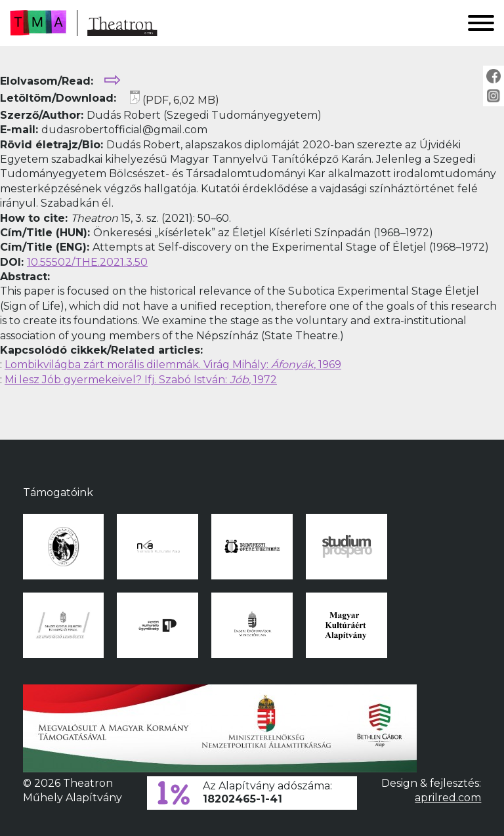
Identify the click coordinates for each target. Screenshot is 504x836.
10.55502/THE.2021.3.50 (87, 262)
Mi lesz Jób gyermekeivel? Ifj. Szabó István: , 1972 (141, 380)
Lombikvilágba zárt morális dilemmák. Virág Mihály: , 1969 (173, 365)
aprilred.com (448, 798)
